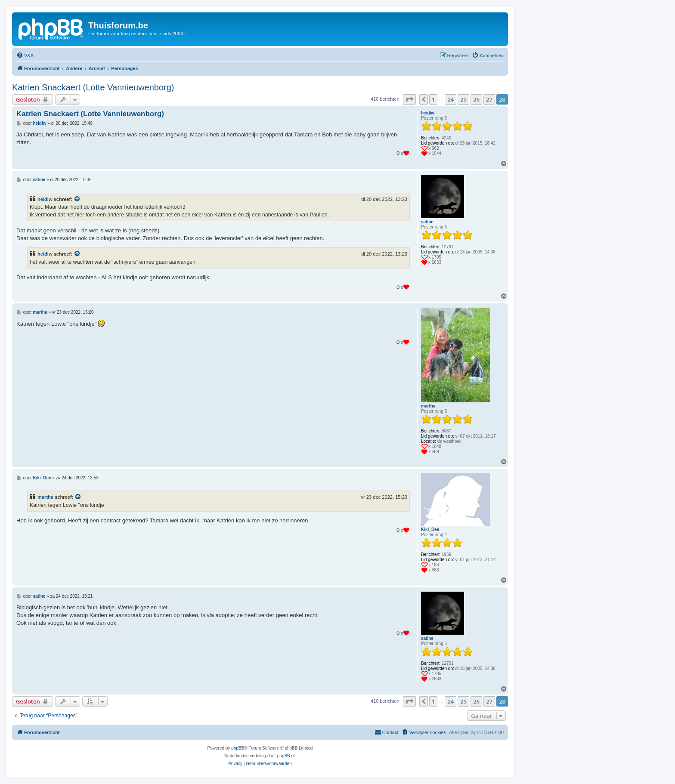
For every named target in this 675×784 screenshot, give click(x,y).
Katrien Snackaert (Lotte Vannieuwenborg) (93, 87)
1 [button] (433, 99)
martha (428, 406)
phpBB (238, 748)
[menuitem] (25, 56)
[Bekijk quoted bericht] (77, 199)
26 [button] (476, 99)
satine (427, 222)
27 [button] (489, 99)
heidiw (428, 113)
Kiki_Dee (430, 529)
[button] (409, 99)
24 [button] (451, 99)
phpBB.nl (286, 756)
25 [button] (463, 99)
